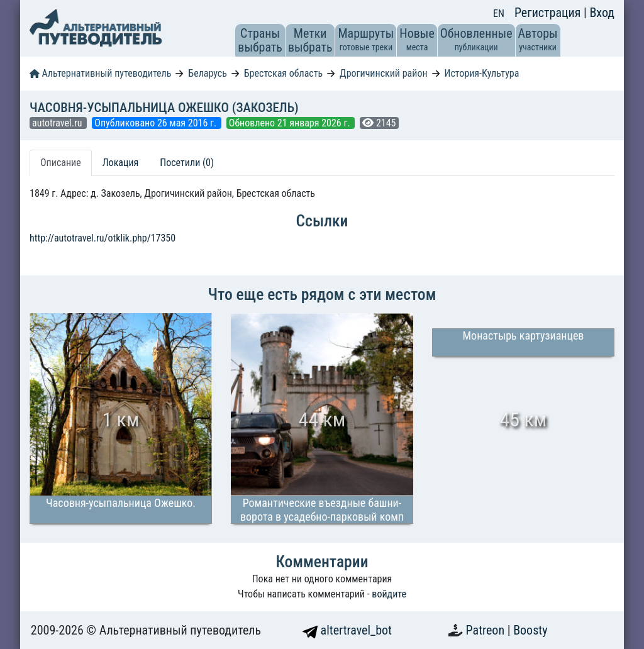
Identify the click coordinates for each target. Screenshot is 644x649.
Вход (602, 13)
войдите (389, 594)
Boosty (530, 630)
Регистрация (549, 13)
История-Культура (481, 73)
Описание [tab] (61, 163)
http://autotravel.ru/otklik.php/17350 (103, 238)
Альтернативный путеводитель (100, 73)
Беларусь (208, 73)
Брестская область (283, 73)
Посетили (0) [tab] (187, 163)
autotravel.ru (58, 123)
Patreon (487, 630)
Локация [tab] (121, 163)
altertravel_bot (347, 630)
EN (499, 14)
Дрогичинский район (383, 73)
